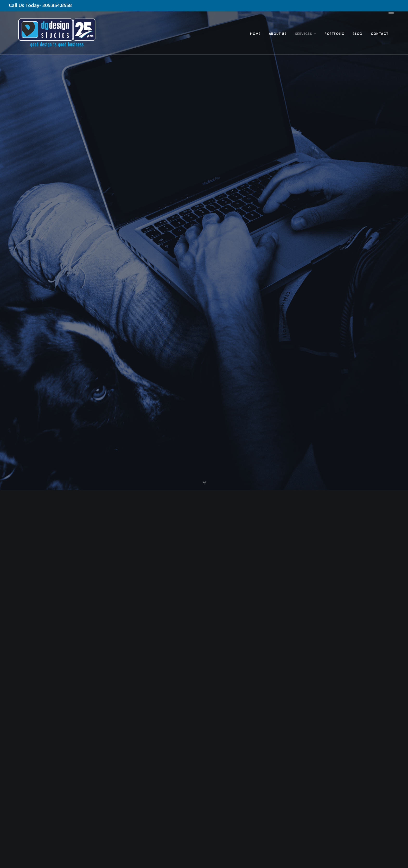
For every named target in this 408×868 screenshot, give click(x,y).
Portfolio (334, 34)
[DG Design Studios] (47, 33)
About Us (278, 34)
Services (305, 34)
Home (255, 34)
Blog (357, 34)
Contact (379, 34)
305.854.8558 (57, 6)
